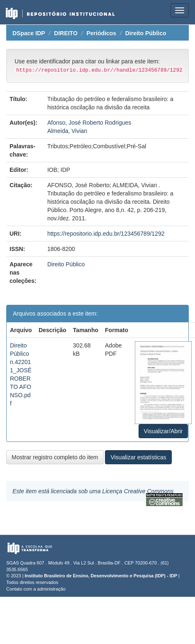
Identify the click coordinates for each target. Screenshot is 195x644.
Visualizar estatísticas (138, 457)
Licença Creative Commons (138, 491)
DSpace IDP (29, 33)
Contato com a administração (36, 589)
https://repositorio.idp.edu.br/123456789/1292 (106, 234)
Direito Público (146, 33)
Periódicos (101, 33)
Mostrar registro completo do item (55, 457)
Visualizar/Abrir (163, 431)
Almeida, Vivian (67, 131)
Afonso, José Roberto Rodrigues (89, 123)
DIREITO (66, 33)
